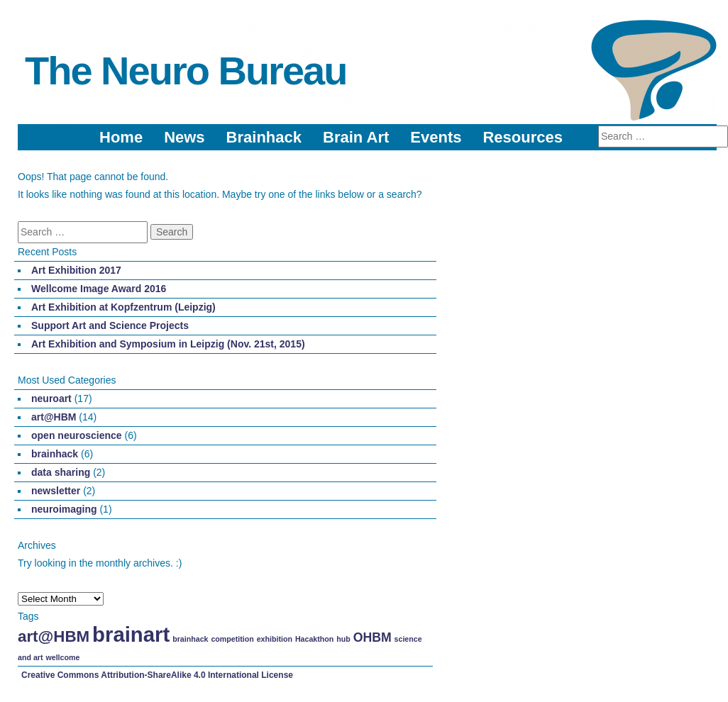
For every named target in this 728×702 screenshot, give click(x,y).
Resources (523, 137)
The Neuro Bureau (186, 71)
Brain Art (356, 137)
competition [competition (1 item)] (232, 639)
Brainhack (264, 137)
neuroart (51, 399)
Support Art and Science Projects (110, 325)
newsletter (56, 491)
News (184, 137)
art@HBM (54, 417)
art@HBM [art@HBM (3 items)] (54, 636)
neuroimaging (64, 509)
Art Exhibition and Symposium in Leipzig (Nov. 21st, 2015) (168, 344)
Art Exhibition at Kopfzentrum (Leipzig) (123, 307)
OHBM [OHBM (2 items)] (373, 637)
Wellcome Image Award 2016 (99, 289)
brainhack (55, 454)
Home (121, 137)
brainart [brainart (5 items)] (131, 634)
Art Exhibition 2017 (76, 270)
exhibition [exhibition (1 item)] (275, 639)
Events (436, 137)
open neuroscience (77, 435)
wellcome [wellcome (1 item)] (62, 657)
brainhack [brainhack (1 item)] (190, 639)
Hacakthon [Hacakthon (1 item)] (314, 639)
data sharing (61, 472)
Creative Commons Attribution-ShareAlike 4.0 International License (157, 675)
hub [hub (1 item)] (343, 639)
